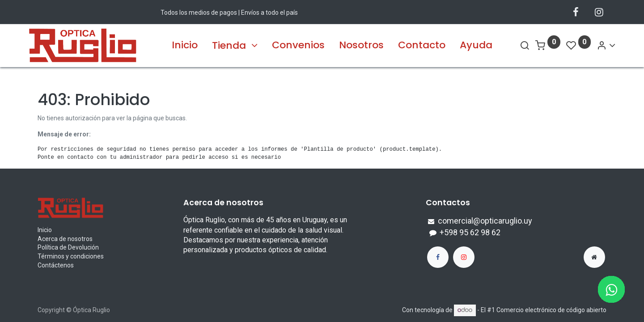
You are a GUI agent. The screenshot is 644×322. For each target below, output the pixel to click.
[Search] (516, 45)
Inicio (45, 230)
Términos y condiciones (71, 256)
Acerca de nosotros (65, 239)
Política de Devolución (68, 247)
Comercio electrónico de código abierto (551, 310)
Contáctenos (56, 265)
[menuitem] (185, 45)
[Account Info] (597, 45)
